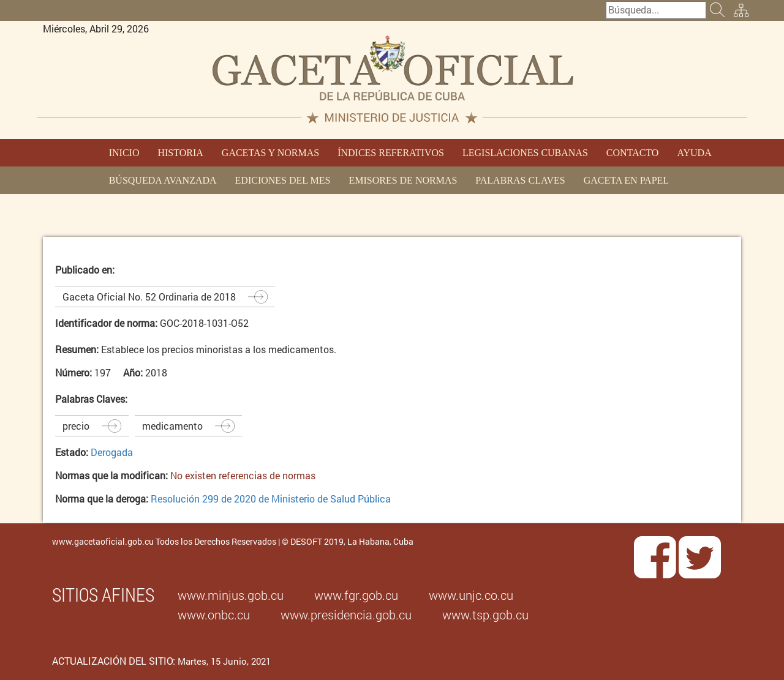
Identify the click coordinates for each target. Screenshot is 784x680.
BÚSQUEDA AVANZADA (163, 180)
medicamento (172, 426)
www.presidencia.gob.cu (346, 615)
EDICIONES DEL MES (283, 180)
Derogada (112, 452)
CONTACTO (633, 153)
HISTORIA (180, 153)
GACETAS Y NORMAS (270, 153)
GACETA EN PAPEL (626, 180)
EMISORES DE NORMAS (403, 180)
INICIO (124, 153)
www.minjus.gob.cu (231, 595)
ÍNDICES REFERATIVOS (391, 153)
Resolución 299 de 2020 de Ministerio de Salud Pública (271, 499)
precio (76, 426)
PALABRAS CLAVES (520, 180)
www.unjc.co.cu (471, 595)
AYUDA (694, 153)
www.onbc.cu (214, 615)
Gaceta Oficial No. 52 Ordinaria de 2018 (149, 297)
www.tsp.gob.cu (485, 615)
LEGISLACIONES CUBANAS (525, 153)
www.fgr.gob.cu (356, 595)
